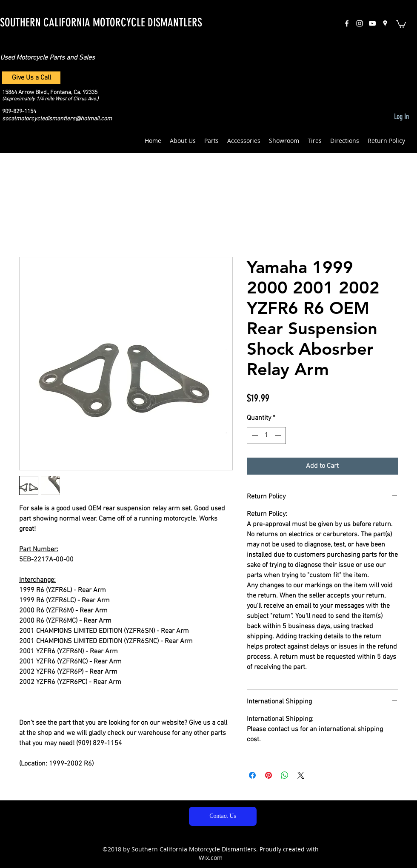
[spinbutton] (266, 435)
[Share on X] (301, 775)
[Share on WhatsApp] (285, 775)
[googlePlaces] (385, 23)
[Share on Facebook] (252, 775)
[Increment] (279, 435)
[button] (401, 23)
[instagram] (360, 23)
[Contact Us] (223, 816)
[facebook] (347, 23)
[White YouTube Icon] (372, 23)
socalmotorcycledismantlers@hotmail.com (57, 119)
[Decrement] (254, 435)
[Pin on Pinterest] (268, 775)
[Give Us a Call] (31, 78)
